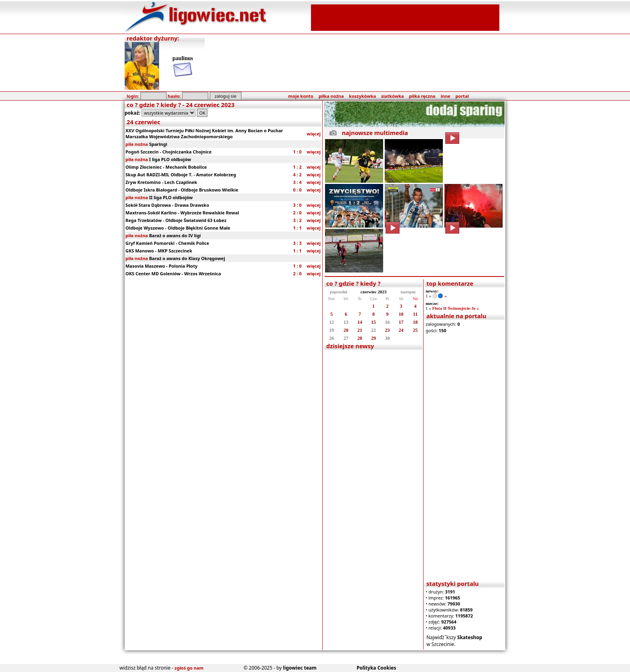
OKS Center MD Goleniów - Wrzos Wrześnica (173, 273)
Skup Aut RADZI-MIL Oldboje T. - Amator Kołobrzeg (181, 175)
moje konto (301, 96)
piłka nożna (331, 96)
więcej (314, 134)
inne (445, 96)
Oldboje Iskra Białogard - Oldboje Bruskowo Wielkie (182, 190)
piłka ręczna (422, 96)
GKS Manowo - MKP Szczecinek (159, 251)
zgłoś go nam (189, 668)
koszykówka (362, 96)
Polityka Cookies (377, 668)
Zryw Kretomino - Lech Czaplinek (161, 182)
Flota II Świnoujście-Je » (455, 308)
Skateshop (470, 637)
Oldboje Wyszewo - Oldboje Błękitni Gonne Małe (178, 228)
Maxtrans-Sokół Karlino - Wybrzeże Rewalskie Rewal (182, 213)
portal (462, 96)
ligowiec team (300, 668)
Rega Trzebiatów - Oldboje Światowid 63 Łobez (176, 220)
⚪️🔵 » (439, 296)
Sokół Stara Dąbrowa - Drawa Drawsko (167, 205)
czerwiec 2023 (374, 292)
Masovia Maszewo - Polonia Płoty (162, 266)
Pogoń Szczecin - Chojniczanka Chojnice (169, 152)
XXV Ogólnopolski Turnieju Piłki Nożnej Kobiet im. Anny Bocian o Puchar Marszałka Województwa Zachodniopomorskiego (204, 133)
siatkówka (392, 96)
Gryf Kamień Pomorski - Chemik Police (167, 243)
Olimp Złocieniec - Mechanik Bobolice (166, 167)
